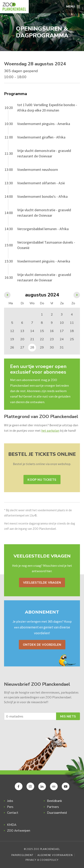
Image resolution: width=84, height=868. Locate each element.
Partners (53, 807)
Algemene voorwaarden (55, 855)
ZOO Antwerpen (19, 831)
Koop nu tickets (42, 480)
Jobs (10, 801)
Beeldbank (54, 801)
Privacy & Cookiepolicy (42, 860)
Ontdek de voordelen (42, 645)
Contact (13, 813)
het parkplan (50, 430)
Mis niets (68, 716)
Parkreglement (22, 855)
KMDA (12, 825)
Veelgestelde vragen (42, 583)
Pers (10, 807)
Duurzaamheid (57, 813)
